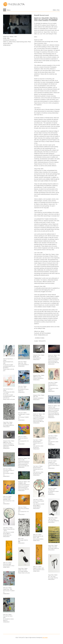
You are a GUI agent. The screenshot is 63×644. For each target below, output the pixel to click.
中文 (58, 10)
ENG (54, 10)
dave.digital (45, 638)
